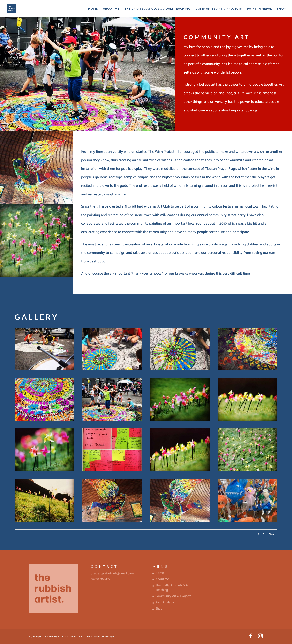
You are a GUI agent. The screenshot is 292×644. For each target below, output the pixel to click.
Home (93, 9)
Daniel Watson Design (99, 637)
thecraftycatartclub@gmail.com (112, 573)
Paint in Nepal (260, 9)
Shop (281, 9)
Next (272, 534)
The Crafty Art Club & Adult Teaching (158, 9)
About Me (111, 9)
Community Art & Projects (219, 9)
